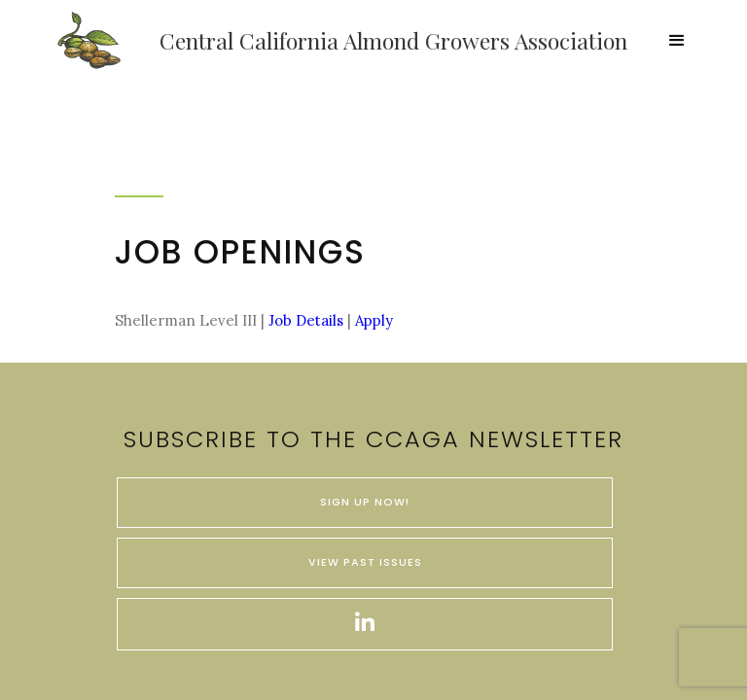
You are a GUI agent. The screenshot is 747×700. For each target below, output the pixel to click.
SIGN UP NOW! (365, 502)
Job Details (306, 320)
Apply (372, 320)
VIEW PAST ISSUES (365, 562)
